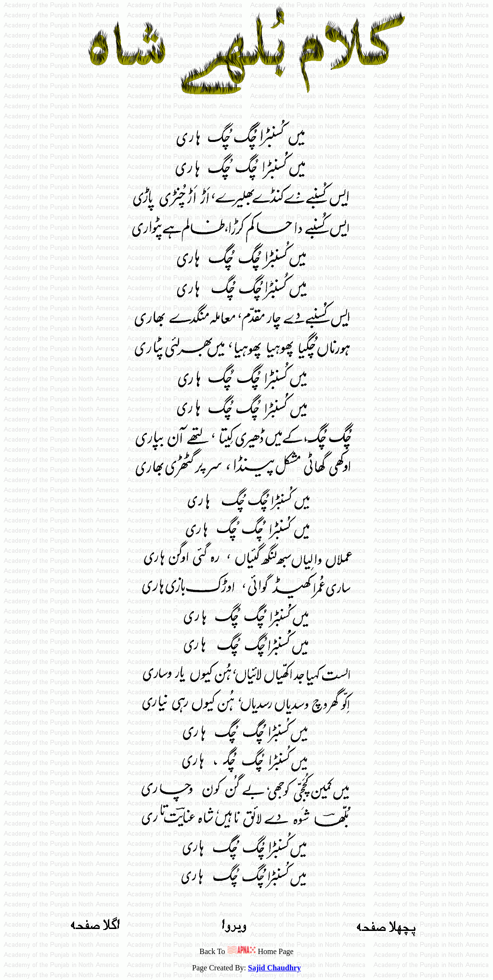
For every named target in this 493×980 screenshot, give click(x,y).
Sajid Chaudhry (274, 968)
